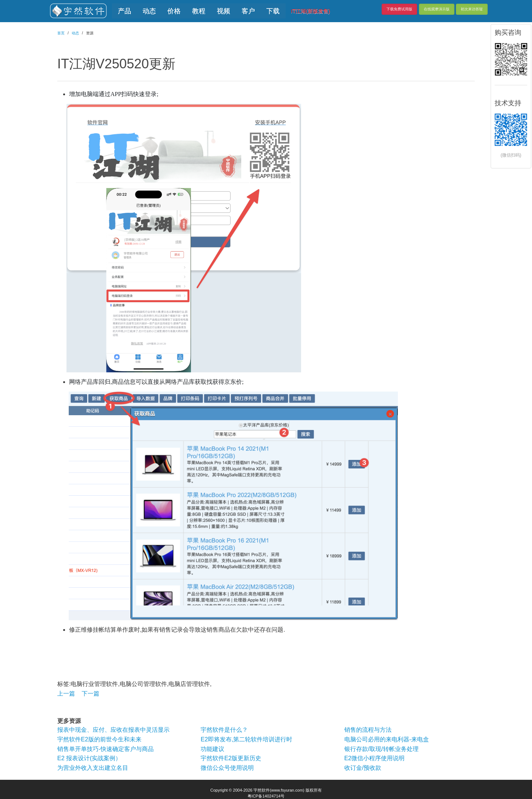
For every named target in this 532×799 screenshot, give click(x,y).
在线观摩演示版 (437, 9)
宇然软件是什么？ (224, 730)
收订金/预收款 (363, 768)
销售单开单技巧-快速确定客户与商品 (105, 749)
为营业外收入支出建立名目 (93, 768)
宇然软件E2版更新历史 (231, 758)
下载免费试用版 (399, 9)
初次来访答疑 (472, 9)
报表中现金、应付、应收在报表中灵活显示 (113, 730)
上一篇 (66, 694)
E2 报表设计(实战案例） (89, 758)
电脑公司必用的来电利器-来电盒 (387, 739)
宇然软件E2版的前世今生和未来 (99, 739)
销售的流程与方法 (368, 730)
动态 (75, 33)
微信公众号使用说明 (227, 768)
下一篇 (91, 694)
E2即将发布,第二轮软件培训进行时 (246, 739)
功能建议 (212, 749)
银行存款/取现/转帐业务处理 (381, 749)
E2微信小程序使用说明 (375, 758)
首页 (61, 33)
